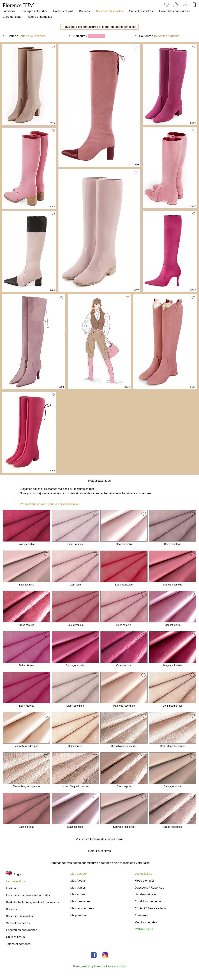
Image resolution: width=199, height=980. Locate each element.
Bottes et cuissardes (110, 11)
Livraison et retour (147, 894)
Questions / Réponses (149, 888)
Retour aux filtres (99, 481)
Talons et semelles (40, 17)
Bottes (12, 36)
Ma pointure (78, 915)
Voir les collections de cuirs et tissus (99, 839)
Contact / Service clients (151, 908)
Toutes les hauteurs (167, 36)
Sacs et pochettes (141, 11)
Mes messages (80, 901)
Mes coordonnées (82, 908)
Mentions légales (146, 922)
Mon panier (78, 888)
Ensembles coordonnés (175, 11)
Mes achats (78, 894)
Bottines (84, 11)
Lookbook (9, 11)
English (15, 874)
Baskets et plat (63, 11)
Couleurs (79, 36)
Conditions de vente (148, 901)
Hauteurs (145, 36)
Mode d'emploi (144, 881)
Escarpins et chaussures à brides (28, 895)
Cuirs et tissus (12, 17)
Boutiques (141, 915)
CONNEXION (144, 929)
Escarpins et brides (34, 11)
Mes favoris (78, 881)
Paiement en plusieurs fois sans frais (100, 966)
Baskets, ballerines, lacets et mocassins (32, 902)
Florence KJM (18, 5)
